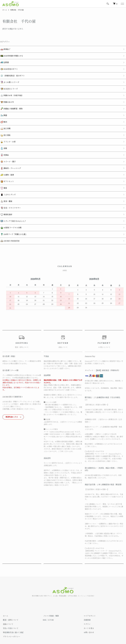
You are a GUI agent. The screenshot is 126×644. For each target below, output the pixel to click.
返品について (8, 613)
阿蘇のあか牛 (7, 99)
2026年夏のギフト (9, 68)
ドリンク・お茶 (8, 136)
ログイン (87, 613)
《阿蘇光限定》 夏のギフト (12, 74)
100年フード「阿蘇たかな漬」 (13, 224)
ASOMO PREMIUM (9, 230)
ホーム (5, 10)
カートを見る (88, 617)
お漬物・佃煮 (7, 167)
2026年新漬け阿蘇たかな (11, 55)
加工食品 (5, 130)
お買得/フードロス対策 (11, 217)
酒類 (3, 142)
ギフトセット (7, 174)
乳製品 (4, 149)
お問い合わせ (88, 621)
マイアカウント (89, 604)
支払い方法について (10, 617)
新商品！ (5, 49)
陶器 (3, 111)
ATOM (51, 609)
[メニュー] (122, 4)
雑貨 (3, 180)
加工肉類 (5, 124)
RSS (45, 609)
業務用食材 (6, 205)
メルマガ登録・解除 (51, 604)
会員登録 (87, 609)
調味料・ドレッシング (10, 161)
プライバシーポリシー (11, 625)
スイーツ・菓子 (8, 155)
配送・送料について (10, 609)
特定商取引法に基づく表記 (13, 621)
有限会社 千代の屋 (17, 10)
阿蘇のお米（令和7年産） (12, 93)
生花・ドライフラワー (10, 199)
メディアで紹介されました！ (13, 211)
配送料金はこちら (12, 405)
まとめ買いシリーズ (9, 80)
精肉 (3, 118)
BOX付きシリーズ (9, 86)
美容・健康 (6, 192)
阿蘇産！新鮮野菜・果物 (11, 105)
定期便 (4, 61)
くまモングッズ (8, 186)
